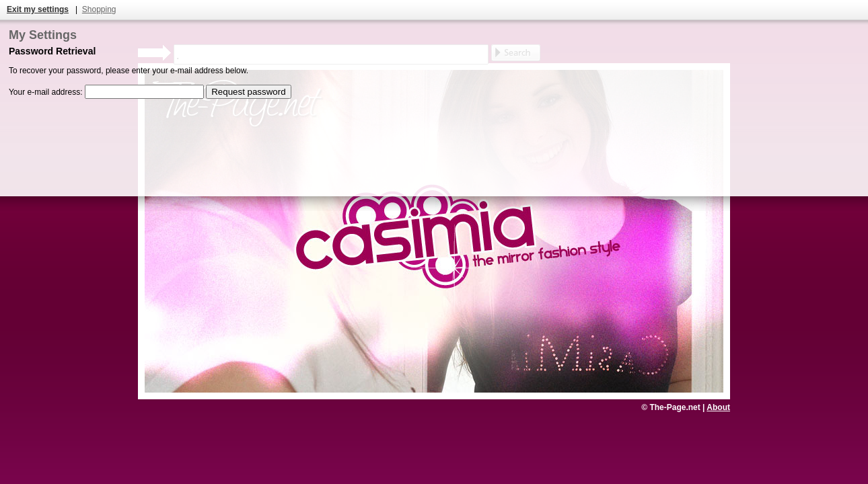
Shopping (99, 9)
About (718, 407)
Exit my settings (38, 9)
